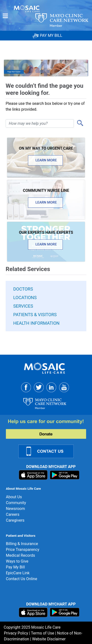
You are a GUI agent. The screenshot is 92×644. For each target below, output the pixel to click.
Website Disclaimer (49, 639)
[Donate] (49, 429)
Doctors (23, 289)
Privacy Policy (16, 633)
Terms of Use (43, 633)
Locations (25, 298)
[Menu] (5, 16)
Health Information (36, 323)
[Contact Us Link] (49, 451)
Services (23, 306)
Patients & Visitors (35, 315)
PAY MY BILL (47, 35)
